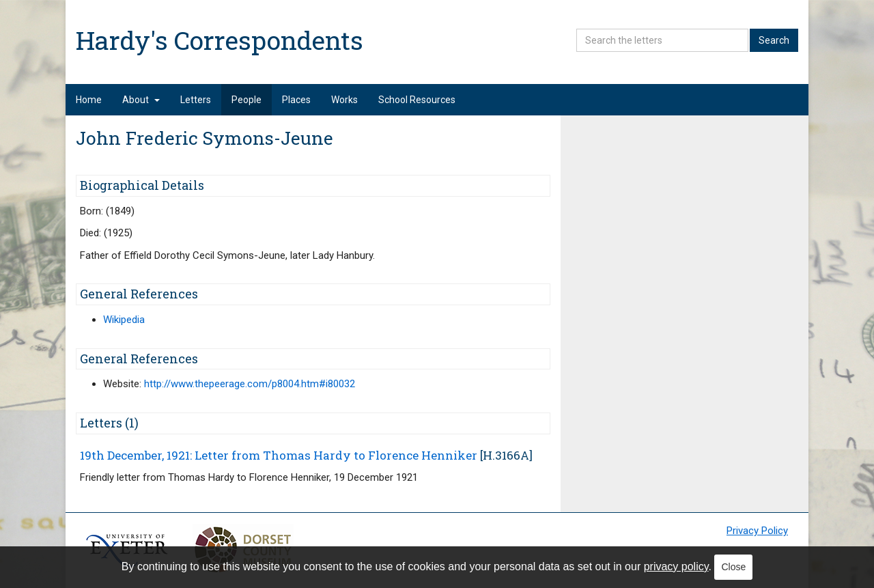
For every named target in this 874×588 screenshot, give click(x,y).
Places (296, 100)
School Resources (417, 100)
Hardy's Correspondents (220, 40)
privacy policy (676, 566)
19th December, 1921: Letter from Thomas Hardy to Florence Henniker (279, 455)
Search (774, 40)
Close (733, 567)
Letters (196, 100)
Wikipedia (124, 320)
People (246, 100)
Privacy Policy (757, 531)
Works (344, 100)
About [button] (141, 100)
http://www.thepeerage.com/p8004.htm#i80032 (250, 384)
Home (89, 100)
